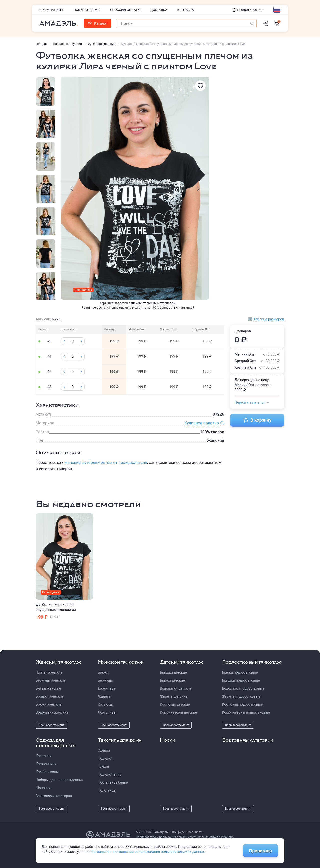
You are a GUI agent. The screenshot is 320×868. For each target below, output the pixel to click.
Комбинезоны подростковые (246, 712)
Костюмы (106, 704)
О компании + (52, 10)
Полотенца (107, 790)
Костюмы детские (175, 704)
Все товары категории (54, 796)
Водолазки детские (176, 688)
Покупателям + (87, 10)
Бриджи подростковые (241, 680)
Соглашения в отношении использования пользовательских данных (149, 852)
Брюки (103, 672)
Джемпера (107, 688)
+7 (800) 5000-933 (248, 10)
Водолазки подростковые (243, 688)
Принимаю (261, 851)
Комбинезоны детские (178, 712)
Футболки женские (102, 44)
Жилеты (105, 696)
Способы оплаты (125, 10)
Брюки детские (172, 680)
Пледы (104, 766)
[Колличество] (73, 341)
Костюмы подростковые (243, 704)
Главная (42, 44)
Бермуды (105, 680)
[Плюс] (81, 341)
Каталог (98, 23)
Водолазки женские (52, 712)
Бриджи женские (50, 696)
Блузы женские (48, 688)
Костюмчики (46, 764)
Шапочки (43, 788)
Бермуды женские (51, 680)
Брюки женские (49, 704)
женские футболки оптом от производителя (106, 463)
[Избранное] (200, 86)
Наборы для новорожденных (60, 780)
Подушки (105, 758)
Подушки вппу (110, 774)
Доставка (159, 10)
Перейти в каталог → (252, 402)
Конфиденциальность (188, 832)
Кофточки (44, 756)
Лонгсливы (107, 712)
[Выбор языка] (277, 10)
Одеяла (104, 750)
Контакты (186, 10)
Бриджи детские (173, 672)
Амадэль (58, 23)
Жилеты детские (174, 696)
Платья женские (49, 672)
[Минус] (64, 341)
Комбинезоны (47, 772)
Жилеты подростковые (241, 696)
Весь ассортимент (52, 725)
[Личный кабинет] (265, 23)
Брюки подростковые (240, 672)
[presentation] (72, 189)
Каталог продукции (68, 44)
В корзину (257, 420)
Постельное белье (113, 782)
